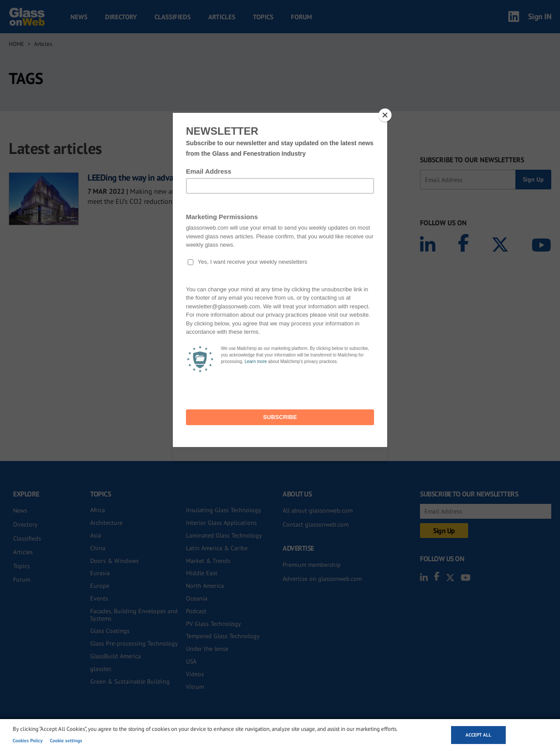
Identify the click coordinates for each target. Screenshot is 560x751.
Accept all (478, 735)
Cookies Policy (28, 741)
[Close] (385, 115)
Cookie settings (66, 741)
